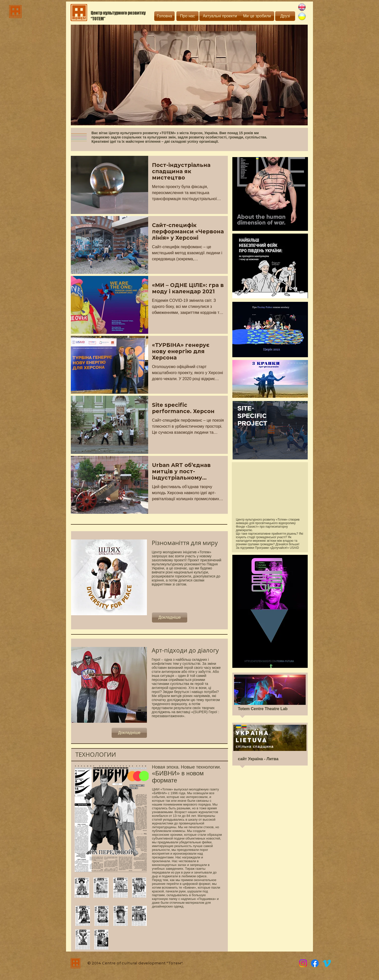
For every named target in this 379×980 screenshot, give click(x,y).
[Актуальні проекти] (220, 16)
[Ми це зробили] (257, 16)
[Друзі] (285, 16)
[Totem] (315, 963)
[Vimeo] (327, 963)
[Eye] (270, 194)
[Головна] (164, 16)
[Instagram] (303, 963)
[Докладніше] (170, 618)
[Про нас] (187, 16)
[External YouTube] (270, 490)
